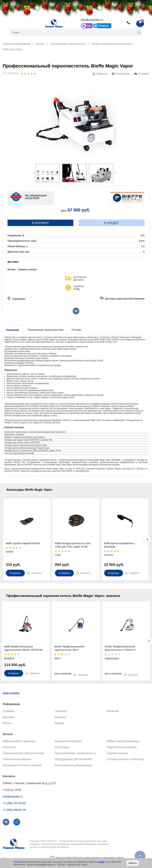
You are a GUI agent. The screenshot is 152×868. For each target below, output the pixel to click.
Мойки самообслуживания (123, 741)
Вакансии (113, 711)
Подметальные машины (122, 747)
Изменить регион (27, 270)
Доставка (8, 717)
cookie (101, 862)
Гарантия (60, 711)
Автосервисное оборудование (73, 765)
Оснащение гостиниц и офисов (22, 765)
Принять (133, 863)
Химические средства (68, 741)
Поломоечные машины (17, 759)
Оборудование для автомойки (73, 759)
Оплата (7, 723)
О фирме (8, 711)
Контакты (61, 717)
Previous (33, 173)
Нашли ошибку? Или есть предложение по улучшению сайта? (90, 858)
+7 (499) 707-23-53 (14, 803)
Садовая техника (117, 753)
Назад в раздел (11, 693)
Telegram (104, 26)
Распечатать (123, 74)
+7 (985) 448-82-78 (14, 810)
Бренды (60, 723)
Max (89, 26)
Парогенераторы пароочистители (23, 753)
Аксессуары (62, 747)
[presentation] (147, 539)
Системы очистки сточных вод (125, 759)
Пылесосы (9, 747)
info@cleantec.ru (92, 20)
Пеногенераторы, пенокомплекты (75, 753)
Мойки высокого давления (19, 741)
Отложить (144, 74)
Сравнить (102, 74)
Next (115, 173)
